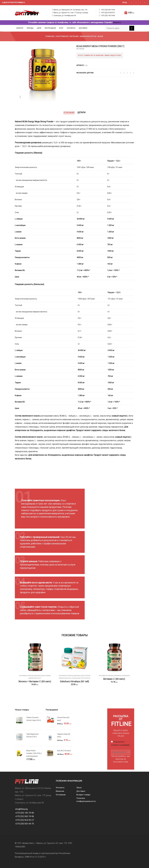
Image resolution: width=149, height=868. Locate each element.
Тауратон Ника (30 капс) (64, 735)
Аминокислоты (88, 36)
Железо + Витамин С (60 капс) (35, 681)
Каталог (20, 28)
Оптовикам (61, 795)
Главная (50, 36)
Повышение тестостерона (81, 678)
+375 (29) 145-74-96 (108, 16)
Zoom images (20, 97)
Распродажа (50, 28)
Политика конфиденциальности (85, 800)
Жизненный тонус (35, 678)
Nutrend (80, 49)
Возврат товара (83, 795)
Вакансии (60, 791)
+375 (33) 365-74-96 (108, 10)
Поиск (132, 29)
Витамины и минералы (122, 676)
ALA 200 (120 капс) (64, 751)
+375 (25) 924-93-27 (108, 13)
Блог (61, 28)
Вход (125, 3)
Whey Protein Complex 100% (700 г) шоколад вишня (34, 753)
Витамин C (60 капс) (114, 679)
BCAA (101, 36)
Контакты (71, 28)
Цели (39, 28)
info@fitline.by (22, 809)
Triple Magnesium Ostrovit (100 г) (32, 735)
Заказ (79, 788)
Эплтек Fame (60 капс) (63, 719)
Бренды (30, 28)
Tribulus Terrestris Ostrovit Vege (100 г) (34, 719)
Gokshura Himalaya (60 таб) (74, 681)
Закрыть (117, 22)
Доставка (83, 28)
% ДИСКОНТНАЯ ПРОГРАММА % (13, 3)
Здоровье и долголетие (42, 676)
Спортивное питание (67, 36)
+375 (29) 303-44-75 (25, 824)
